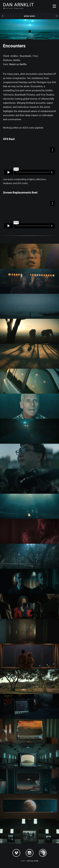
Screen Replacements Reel (20, 192)
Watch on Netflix (18, 64)
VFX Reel (9, 139)
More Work (29, 16)
